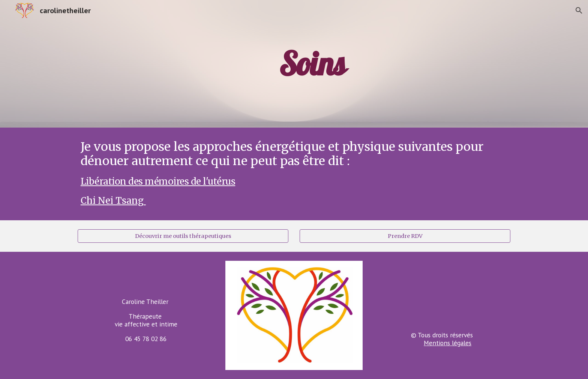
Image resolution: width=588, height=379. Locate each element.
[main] (312, 64)
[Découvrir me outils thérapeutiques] (183, 236)
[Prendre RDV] (405, 236)
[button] (579, 11)
